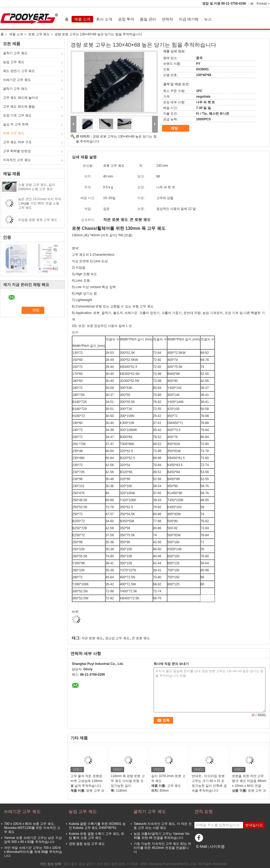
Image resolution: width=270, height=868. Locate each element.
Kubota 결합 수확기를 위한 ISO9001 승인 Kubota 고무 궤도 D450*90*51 (97, 826)
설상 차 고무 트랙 (16, 124)
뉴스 (208, 19)
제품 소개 (82, 19)
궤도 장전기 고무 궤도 (19, 71)
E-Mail (202, 846)
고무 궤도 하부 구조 (17, 142)
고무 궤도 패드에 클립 (19, 107)
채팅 (178, 128)
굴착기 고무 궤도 (15, 53)
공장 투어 (126, 19)
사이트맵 (217, 846)
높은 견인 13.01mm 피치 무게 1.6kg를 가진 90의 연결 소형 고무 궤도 (40, 203)
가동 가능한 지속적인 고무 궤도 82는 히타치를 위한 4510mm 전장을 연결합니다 (162, 848)
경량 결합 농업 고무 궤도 (87, 844)
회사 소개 (104, 19)
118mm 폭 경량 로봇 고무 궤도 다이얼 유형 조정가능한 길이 (128, 781)
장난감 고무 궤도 (117, 638)
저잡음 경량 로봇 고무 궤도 (38, 220)
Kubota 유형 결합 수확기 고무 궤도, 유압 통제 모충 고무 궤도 (97, 836)
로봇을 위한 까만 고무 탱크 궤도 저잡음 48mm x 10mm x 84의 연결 (249, 781)
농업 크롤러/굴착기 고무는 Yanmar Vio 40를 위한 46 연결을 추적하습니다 (162, 836)
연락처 (167, 19)
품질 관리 (148, 19)
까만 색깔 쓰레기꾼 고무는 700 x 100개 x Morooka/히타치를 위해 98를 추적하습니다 (33, 852)
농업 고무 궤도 (14, 62)
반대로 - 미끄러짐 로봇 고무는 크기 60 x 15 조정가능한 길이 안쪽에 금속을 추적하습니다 (209, 783)
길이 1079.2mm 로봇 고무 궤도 (168, 778)
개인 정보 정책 (51, 864)
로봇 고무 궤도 (39, 34)
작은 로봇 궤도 (92, 638)
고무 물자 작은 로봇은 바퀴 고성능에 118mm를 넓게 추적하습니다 (87, 781)
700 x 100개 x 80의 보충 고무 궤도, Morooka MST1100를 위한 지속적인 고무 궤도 (32, 828)
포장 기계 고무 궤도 (17, 115)
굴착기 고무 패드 (15, 89)
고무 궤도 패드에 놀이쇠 (21, 98)
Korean (263, 4)
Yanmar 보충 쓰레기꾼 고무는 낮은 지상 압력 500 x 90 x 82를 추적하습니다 (33, 840)
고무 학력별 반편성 (17, 151)
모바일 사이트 (206, 853)
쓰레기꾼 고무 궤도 (17, 80)
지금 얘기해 (189, 19)
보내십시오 (254, 825)
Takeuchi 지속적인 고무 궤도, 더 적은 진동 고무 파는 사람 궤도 (163, 826)
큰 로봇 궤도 (141, 638)
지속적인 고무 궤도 (17, 160)
